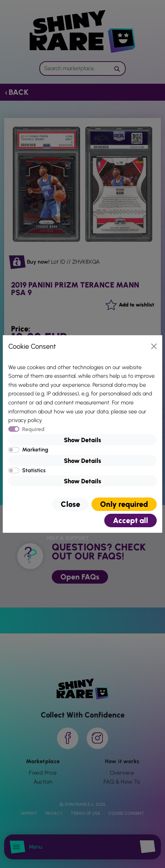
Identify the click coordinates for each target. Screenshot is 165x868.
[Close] (154, 346)
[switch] (14, 450)
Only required (124, 504)
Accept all (130, 520)
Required (33, 429)
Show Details (82, 440)
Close (70, 504)
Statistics (34, 470)
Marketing (35, 450)
